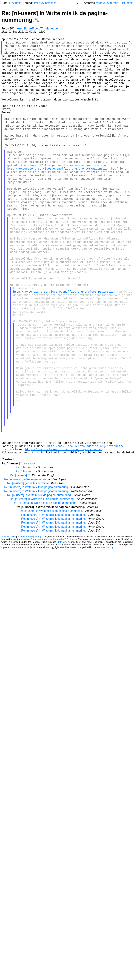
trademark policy (105, 623)
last (54, 3)
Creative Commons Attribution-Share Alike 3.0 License (49, 615)
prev (12, 3)
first (36, 3)
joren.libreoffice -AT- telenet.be (37, 28)
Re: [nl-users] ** (25, 543)
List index (127, 3)
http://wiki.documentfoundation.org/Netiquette (85, 520)
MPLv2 (62, 618)
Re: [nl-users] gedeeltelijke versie (25, 555)
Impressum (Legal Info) (29, 612)
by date (100, 3)
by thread (112, 3)
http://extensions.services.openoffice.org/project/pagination (58, 192)
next (18, 3)
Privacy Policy (8, 612)
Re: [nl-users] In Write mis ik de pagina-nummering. (36, 563)
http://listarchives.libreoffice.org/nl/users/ (63, 524)
